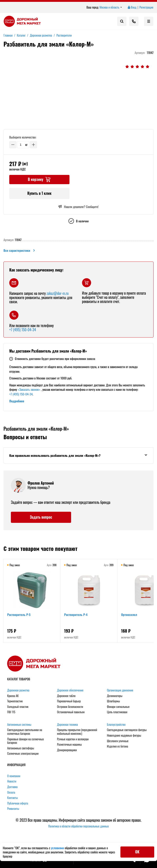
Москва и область (111, 7)
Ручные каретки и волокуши (73, 739)
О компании (14, 776)
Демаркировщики (67, 750)
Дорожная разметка (18, 690)
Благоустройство (116, 725)
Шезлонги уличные (118, 741)
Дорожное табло (66, 696)
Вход (132, 7)
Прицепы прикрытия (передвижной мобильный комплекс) (77, 732)
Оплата (11, 792)
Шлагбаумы (113, 701)
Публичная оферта (18, 803)
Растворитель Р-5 (19, 614)
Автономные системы (19, 725)
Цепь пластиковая (117, 712)
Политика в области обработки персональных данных (78, 826)
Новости (12, 781)
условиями (58, 848)
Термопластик (15, 701)
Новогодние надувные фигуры (124, 735)
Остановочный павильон (71, 712)
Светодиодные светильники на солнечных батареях (25, 732)
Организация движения (120, 690)
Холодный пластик (18, 707)
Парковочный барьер (69, 701)
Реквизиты (13, 809)
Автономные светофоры (21, 748)
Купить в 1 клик (39, 193)
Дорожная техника (67, 725)
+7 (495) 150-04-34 (23, 330)
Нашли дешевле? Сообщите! (78, 207)
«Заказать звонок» (29, 389)
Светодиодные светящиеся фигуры (127, 730)
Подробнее (17, 401)
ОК (137, 852)
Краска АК (13, 696)
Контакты (13, 798)
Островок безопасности (70, 707)
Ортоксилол (129, 614)
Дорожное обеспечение (70, 690)
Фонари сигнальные (118, 707)
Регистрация (146, 7)
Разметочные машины (69, 745)
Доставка (12, 787)
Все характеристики (20, 250)
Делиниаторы (115, 696)
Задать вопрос (41, 517)
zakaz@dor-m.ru (58, 293)
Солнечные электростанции (23, 754)
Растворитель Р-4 (76, 614)
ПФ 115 (11, 712)
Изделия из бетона (118, 746)
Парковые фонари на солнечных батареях (25, 741)
